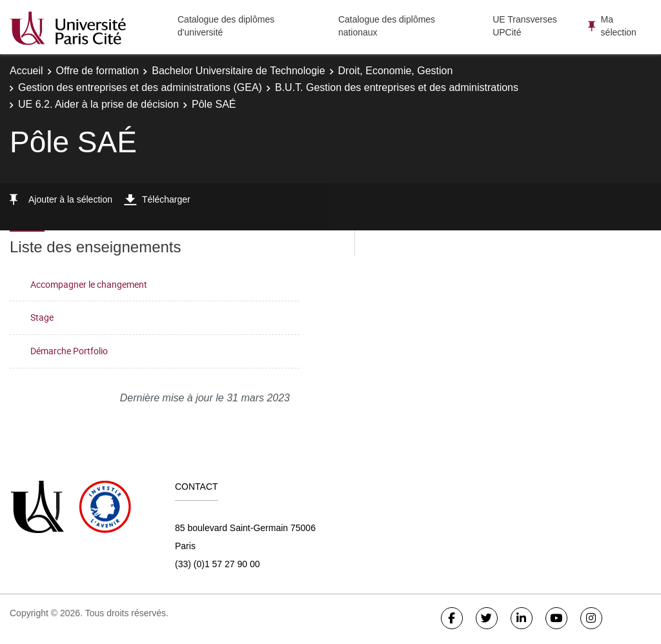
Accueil (26, 71)
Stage (42, 317)
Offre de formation (98, 71)
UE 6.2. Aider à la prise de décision (98, 104)
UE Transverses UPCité (525, 26)
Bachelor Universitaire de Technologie (238, 71)
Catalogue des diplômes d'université (226, 26)
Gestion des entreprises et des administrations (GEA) (140, 87)
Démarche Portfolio (69, 351)
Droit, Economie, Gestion (396, 71)
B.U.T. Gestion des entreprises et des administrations (397, 87)
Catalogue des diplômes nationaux (387, 26)
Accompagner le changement (89, 284)
